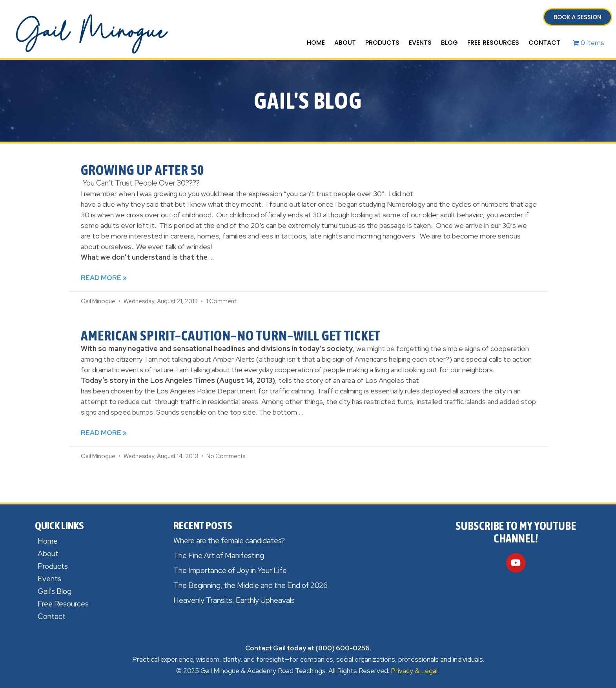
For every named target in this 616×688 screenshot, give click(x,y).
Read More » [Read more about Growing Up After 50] (104, 278)
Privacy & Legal (414, 671)
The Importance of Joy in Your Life (230, 571)
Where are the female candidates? (229, 541)
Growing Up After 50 (142, 170)
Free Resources (493, 43)
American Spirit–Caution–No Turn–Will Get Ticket (231, 335)
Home (316, 43)
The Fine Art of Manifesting (219, 556)
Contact (544, 43)
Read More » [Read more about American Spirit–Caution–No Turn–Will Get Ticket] (104, 433)
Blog (449, 43)
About (345, 43)
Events (420, 43)
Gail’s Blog (55, 591)
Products (382, 43)
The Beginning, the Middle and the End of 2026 (251, 585)
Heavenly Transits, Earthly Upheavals (234, 600)
